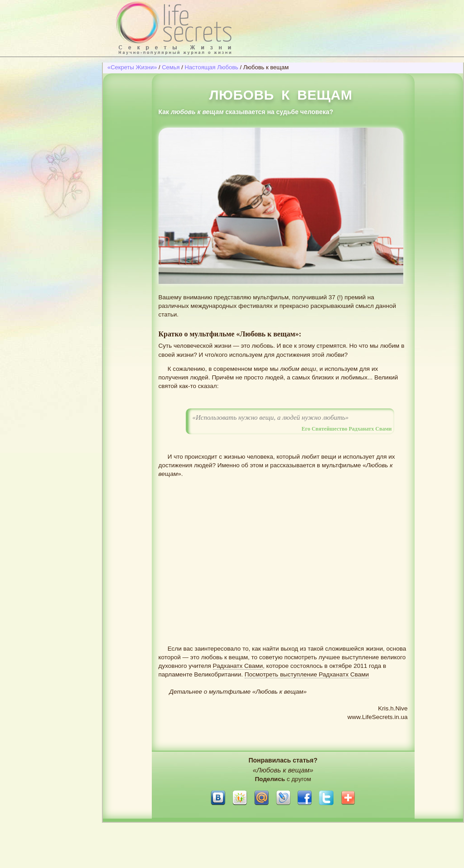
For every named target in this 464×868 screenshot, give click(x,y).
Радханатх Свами (238, 666)
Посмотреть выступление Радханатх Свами (307, 674)
